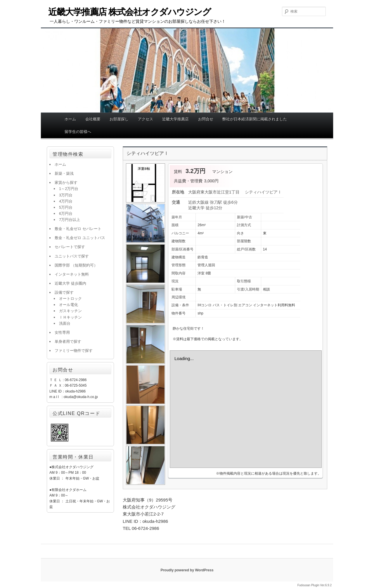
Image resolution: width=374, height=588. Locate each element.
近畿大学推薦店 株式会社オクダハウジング (129, 12)
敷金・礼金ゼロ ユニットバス (80, 238)
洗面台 (65, 323)
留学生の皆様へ (78, 132)
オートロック (70, 299)
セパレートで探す (70, 247)
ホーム (70, 119)
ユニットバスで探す (72, 256)
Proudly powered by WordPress (187, 570)
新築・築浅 (64, 173)
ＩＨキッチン (70, 317)
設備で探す (64, 292)
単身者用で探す (68, 341)
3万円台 (66, 195)
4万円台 (66, 201)
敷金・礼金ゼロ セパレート (78, 229)
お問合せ (206, 119)
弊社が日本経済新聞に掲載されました (255, 119)
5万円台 (66, 207)
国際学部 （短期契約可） (76, 265)
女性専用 (62, 332)
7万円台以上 (70, 220)
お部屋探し (119, 119)
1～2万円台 (69, 189)
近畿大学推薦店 (175, 119)
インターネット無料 (72, 274)
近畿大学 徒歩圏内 (70, 283)
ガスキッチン (70, 311)
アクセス (146, 119)
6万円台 (66, 213)
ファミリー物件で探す (74, 351)
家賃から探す (66, 183)
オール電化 (69, 305)
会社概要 (93, 119)
